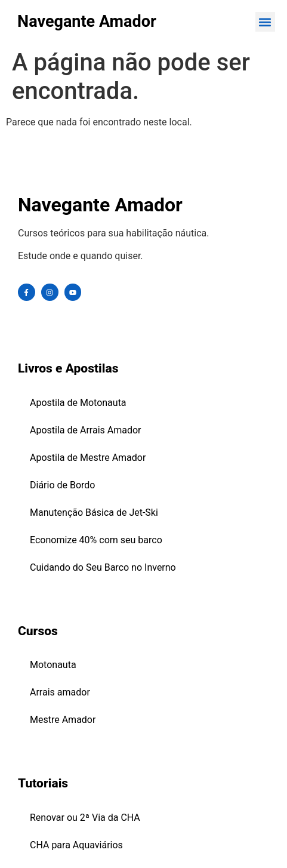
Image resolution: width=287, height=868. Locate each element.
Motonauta (53, 665)
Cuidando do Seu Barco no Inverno (103, 567)
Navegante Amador (87, 21)
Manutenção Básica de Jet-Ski (94, 513)
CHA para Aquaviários (76, 845)
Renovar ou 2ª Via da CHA (85, 818)
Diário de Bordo (63, 485)
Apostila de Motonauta (78, 403)
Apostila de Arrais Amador (86, 430)
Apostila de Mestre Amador (88, 458)
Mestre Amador (63, 720)
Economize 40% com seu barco (96, 540)
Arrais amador (60, 692)
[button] (265, 22)
